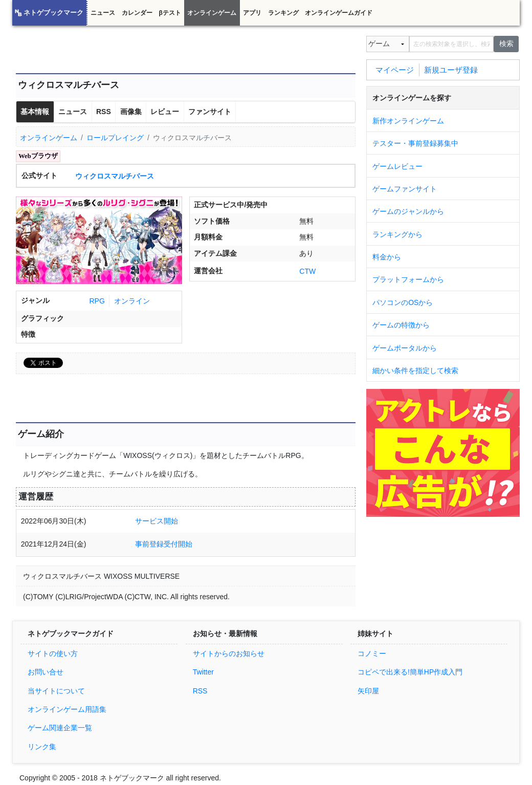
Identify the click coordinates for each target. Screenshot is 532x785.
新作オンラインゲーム (408, 121)
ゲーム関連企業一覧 (60, 728)
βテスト (170, 13)
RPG (97, 301)
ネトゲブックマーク (53, 13)
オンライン (132, 301)
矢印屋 (368, 691)
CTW (307, 271)
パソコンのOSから (403, 302)
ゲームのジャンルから (408, 211)
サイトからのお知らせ (229, 653)
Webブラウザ (38, 156)
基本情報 (35, 112)
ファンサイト (210, 112)
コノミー (372, 653)
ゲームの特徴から (401, 325)
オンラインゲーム (212, 13)
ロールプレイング (115, 138)
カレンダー (137, 13)
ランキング (283, 13)
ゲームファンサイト (405, 189)
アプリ (252, 13)
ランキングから (397, 234)
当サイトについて (56, 691)
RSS (104, 112)
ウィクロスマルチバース (115, 176)
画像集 (131, 112)
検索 (506, 43)
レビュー (165, 112)
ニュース (103, 13)
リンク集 (42, 747)
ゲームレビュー (397, 166)
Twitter (203, 672)
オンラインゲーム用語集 (67, 709)
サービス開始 (157, 521)
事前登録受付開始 (164, 544)
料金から (387, 257)
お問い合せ (46, 672)
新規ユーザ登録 (451, 69)
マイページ (395, 69)
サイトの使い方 (53, 653)
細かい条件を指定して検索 (415, 370)
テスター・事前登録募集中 (415, 143)
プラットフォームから (408, 279)
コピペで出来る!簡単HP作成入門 (410, 672)
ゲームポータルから (405, 348)
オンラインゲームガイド (339, 13)
